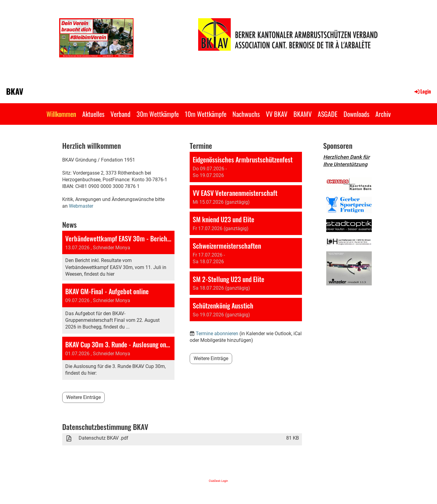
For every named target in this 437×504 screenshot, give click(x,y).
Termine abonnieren (217, 334)
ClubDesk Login (218, 481)
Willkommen (61, 114)
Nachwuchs (246, 114)
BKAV (15, 91)
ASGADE (328, 114)
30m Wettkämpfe (158, 114)
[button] (246, 167)
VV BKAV (277, 114)
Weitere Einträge (83, 397)
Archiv (383, 114)
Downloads (356, 114)
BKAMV (303, 114)
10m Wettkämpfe (206, 114)
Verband (120, 114)
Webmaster (81, 206)
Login (422, 91)
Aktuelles (93, 114)
